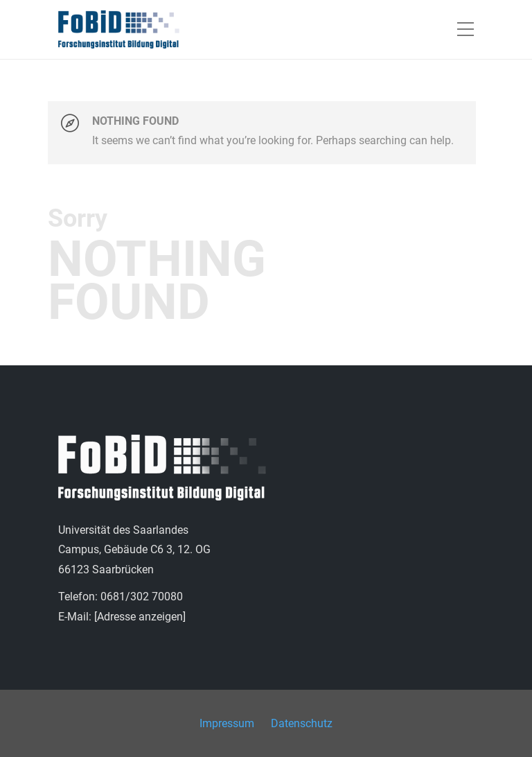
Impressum (227, 723)
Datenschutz (302, 723)
